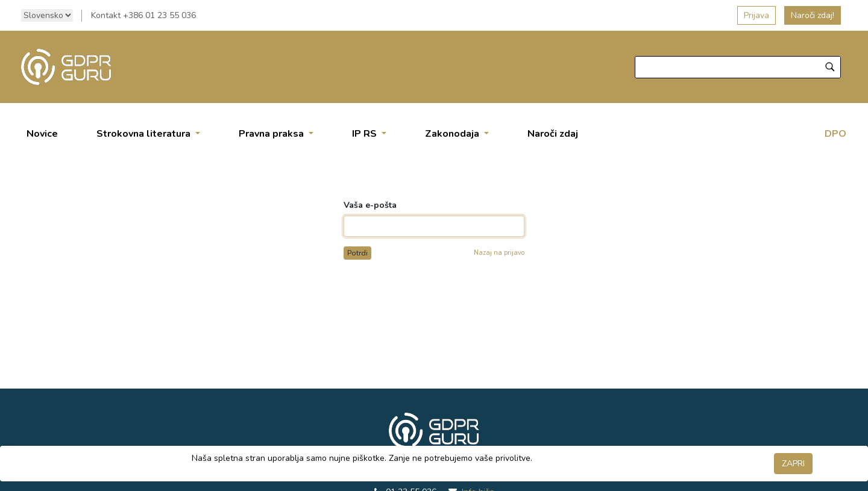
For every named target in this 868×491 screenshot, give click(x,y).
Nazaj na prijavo (499, 253)
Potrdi (357, 253)
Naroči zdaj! (813, 15)
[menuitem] (42, 134)
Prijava (756, 15)
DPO (835, 134)
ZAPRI (793, 464)
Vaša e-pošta (370, 205)
